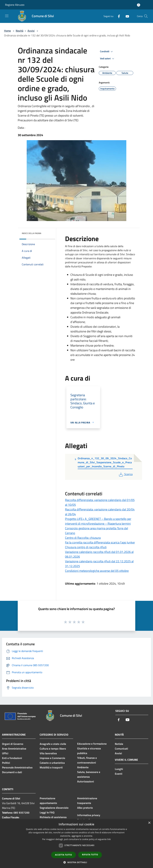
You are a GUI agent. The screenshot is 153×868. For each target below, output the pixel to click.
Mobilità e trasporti (51, 767)
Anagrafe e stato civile (53, 744)
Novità (20, 31)
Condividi (107, 52)
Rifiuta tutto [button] (90, 855)
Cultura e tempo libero (53, 749)
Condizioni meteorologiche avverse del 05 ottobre (97, 571)
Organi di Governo (13, 744)
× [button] (149, 823)
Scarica (125, 474)
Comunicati (121, 749)
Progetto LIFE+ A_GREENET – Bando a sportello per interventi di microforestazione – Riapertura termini (98, 521)
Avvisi (31, 31)
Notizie (119, 744)
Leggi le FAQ (47, 812)
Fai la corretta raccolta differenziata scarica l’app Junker (100, 542)
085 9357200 (21, 813)
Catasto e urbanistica (52, 763)
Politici (6, 763)
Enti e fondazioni (12, 758)
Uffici (5, 753)
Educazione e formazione (92, 744)
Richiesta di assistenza (53, 817)
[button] (76, 862)
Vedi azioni (108, 59)
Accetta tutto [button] (63, 855)
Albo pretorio (85, 808)
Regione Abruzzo (15, 5)
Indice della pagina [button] (31, 233)
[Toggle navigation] (7, 16)
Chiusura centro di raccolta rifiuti (86, 547)
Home (7, 31)
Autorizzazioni (86, 781)
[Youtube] (126, 16)
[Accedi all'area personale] (139, 5)
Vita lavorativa (48, 753)
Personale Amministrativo (17, 767)
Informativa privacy (89, 815)
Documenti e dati (12, 772)
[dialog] (76, 844)
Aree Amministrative (14, 749)
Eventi (119, 774)
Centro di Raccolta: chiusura (83, 538)
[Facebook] (118, 16)
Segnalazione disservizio (54, 808)
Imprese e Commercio (52, 758)
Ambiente (83, 767)
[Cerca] (146, 16)
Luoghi (119, 769)
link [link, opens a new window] (109, 839)
